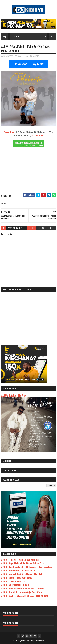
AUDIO (36, 56)
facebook (51, 228)
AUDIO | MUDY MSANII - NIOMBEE (16, 585)
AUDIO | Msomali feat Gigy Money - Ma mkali (22, 574)
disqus (41, 228)
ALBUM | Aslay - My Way (13, 395)
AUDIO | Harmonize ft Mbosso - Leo (18, 570)
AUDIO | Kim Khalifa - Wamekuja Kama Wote (22, 592)
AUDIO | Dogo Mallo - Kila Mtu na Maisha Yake (22, 563)
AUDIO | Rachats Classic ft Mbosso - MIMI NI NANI (24, 596)
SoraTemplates (27, 641)
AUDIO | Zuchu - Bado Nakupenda (17, 578)
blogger (32, 228)
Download (9, 132)
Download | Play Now (29, 64)
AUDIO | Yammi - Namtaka (13, 581)
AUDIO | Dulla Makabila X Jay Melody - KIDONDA (23, 588)
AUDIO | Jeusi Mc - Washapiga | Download (20, 560)
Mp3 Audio (37, 135)
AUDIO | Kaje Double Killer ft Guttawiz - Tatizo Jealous (27, 567)
